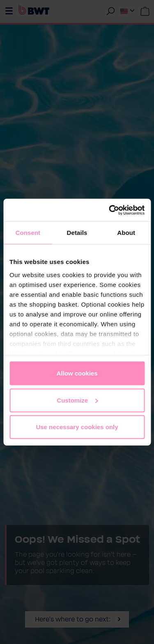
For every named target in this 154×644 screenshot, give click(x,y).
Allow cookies (77, 373)
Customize (77, 400)
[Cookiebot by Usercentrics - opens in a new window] (110, 210)
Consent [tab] (28, 233)
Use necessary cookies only (77, 427)
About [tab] (126, 233)
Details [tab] (77, 233)
